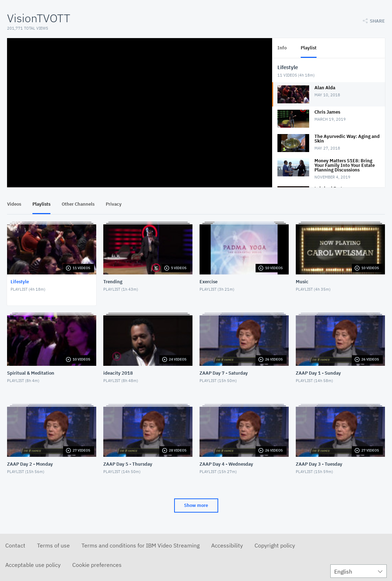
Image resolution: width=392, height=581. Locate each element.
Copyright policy (275, 545)
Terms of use (53, 545)
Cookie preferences (97, 565)
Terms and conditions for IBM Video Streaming (140, 545)
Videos (14, 204)
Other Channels (78, 204)
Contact (15, 545)
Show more (196, 505)
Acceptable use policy (33, 565)
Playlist (309, 48)
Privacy (114, 204)
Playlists (41, 204)
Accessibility (227, 545)
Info (282, 48)
